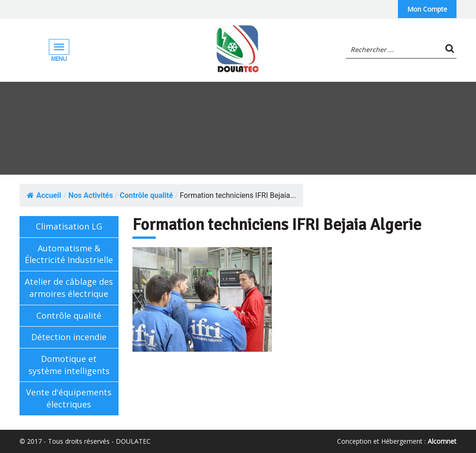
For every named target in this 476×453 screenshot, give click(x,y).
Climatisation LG (69, 226)
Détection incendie (69, 337)
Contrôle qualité (69, 315)
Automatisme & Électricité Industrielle (69, 254)
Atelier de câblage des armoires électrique (69, 288)
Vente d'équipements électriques (69, 398)
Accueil (44, 195)
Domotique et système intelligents (69, 365)
